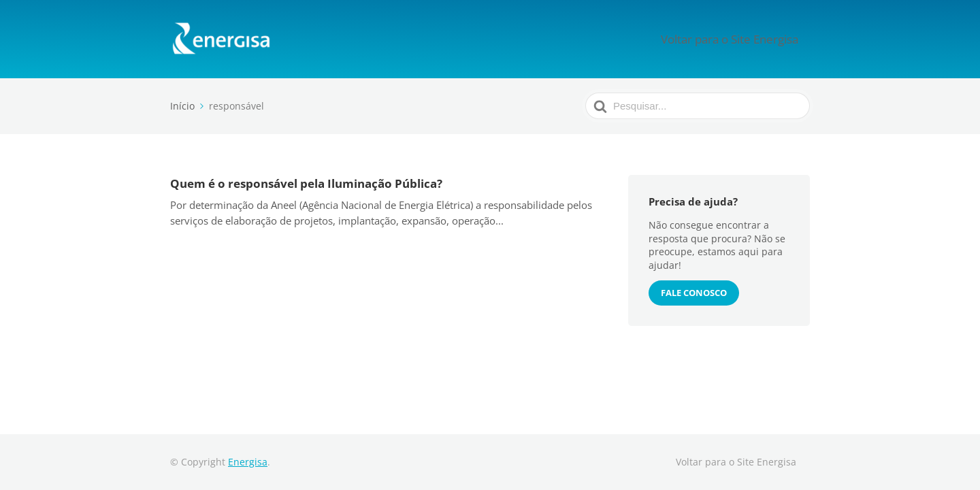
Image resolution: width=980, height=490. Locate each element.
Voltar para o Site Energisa (743, 39)
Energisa (248, 462)
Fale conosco (694, 293)
